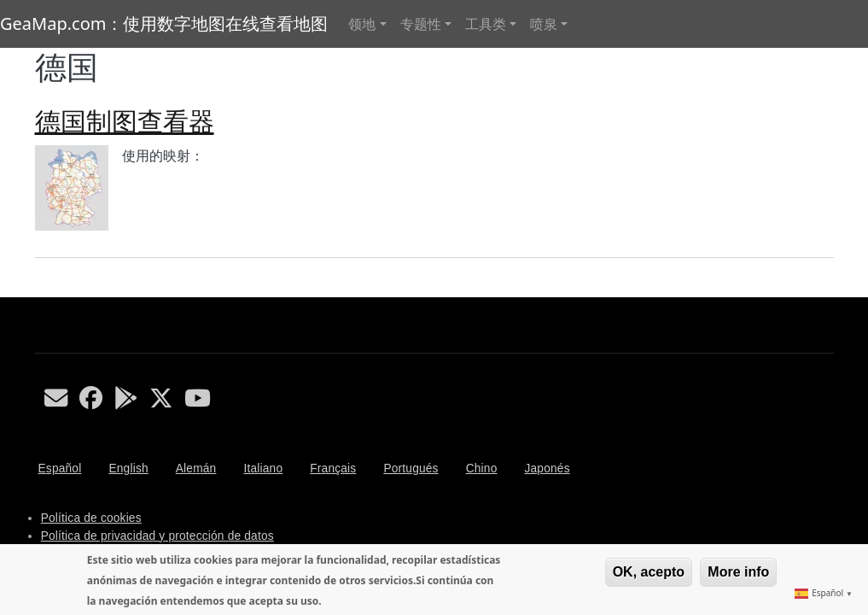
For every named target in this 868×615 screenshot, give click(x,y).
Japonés (547, 469)
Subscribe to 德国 (42, 290)
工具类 (486, 24)
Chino (482, 469)
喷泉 (544, 24)
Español (60, 469)
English (128, 469)
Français (333, 469)
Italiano (263, 469)
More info (738, 572)
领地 (362, 24)
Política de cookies (91, 518)
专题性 (421, 24)
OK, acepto (649, 572)
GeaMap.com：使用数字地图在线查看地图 (164, 23)
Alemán (196, 469)
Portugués (411, 469)
